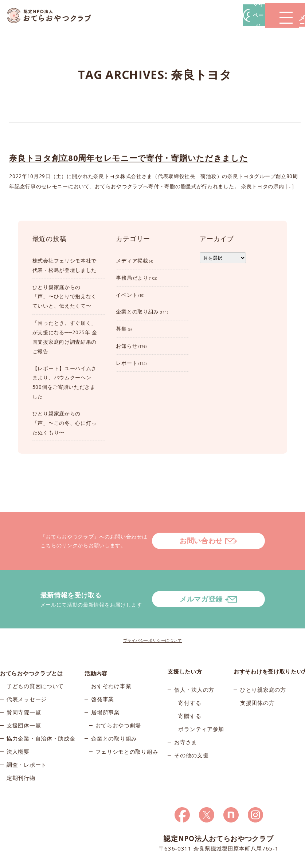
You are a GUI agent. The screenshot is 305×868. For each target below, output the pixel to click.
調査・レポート (27, 739)
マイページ (195, 15)
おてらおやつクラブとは (32, 642)
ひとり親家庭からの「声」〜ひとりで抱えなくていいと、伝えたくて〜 (64, 297)
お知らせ (127, 346)
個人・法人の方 (194, 660)
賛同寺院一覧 (24, 687)
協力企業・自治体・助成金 (41, 713)
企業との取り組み (137, 311)
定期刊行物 (21, 752)
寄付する (190, 674)
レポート (127, 363)
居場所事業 (105, 687)
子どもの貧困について (35, 660)
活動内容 (96, 642)
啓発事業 (103, 674)
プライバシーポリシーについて (153, 611)
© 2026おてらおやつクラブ (29, 860)
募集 (121, 329)
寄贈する (190, 687)
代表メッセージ (27, 674)
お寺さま (186, 713)
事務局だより (132, 278)
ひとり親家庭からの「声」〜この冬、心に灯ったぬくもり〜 (64, 423)
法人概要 (18, 726)
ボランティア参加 (201, 700)
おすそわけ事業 (111, 660)
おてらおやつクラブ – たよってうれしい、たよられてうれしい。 (55, 15)
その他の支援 (191, 726)
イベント (127, 295)
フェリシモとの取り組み (127, 726)
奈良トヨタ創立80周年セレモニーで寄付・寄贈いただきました (128, 158)
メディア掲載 (132, 261)
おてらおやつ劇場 (118, 700)
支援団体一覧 (24, 700)
